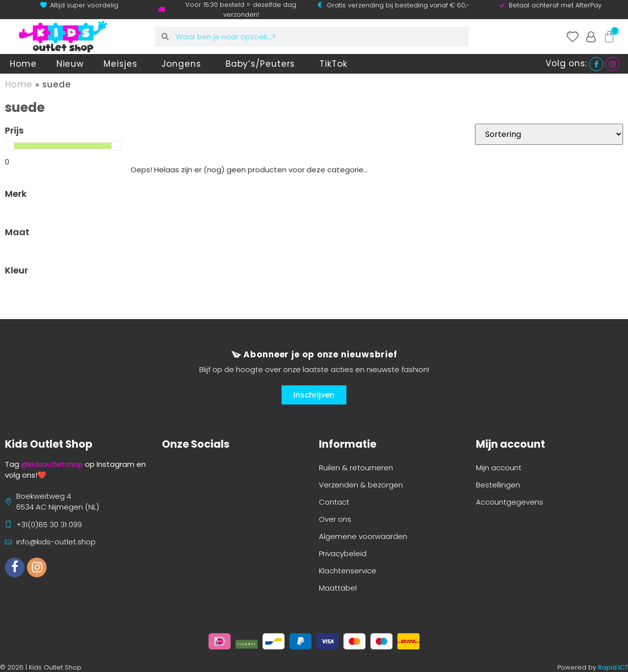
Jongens (183, 64)
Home (23, 64)
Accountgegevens (510, 502)
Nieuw (70, 64)
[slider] (9, 146)
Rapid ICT (613, 667)
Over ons (335, 519)
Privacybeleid (343, 553)
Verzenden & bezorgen (361, 485)
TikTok (333, 64)
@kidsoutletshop (52, 464)
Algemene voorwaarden (363, 536)
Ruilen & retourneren (356, 468)
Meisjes (123, 64)
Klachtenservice (348, 571)
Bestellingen (498, 485)
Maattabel (338, 588)
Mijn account (499, 468)
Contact (334, 502)
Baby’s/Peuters (263, 64)
